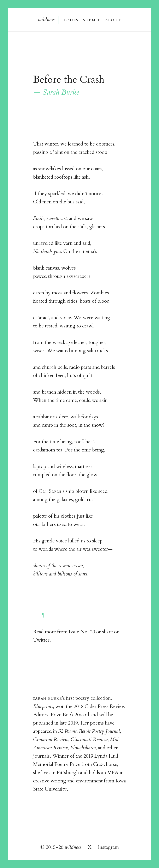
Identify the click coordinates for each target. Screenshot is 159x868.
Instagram (108, 847)
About (113, 20)
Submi (92, 20)
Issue (71, 20)
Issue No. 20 (82, 632)
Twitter (41, 640)
